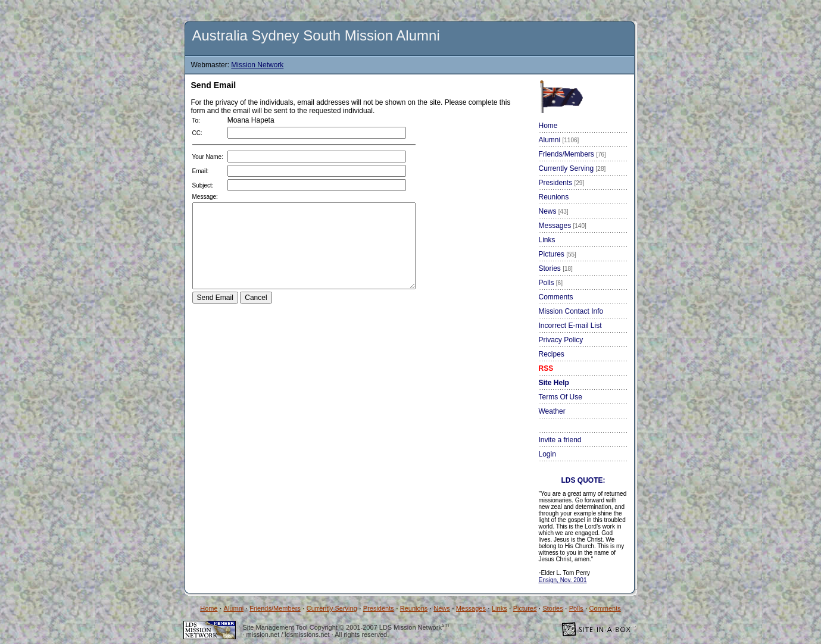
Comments (556, 297)
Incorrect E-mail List (570, 326)
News (554, 211)
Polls (551, 283)
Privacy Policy (561, 340)
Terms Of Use (561, 397)
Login (547, 454)
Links (547, 240)
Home (548, 126)
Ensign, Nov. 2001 (563, 580)
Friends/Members (572, 154)
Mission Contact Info (571, 311)
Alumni (559, 140)
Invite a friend (560, 440)
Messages (563, 226)
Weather (552, 411)
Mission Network (257, 65)
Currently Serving (572, 168)
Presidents (562, 183)
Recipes (552, 354)
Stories (556, 268)
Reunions (554, 197)
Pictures (558, 254)
